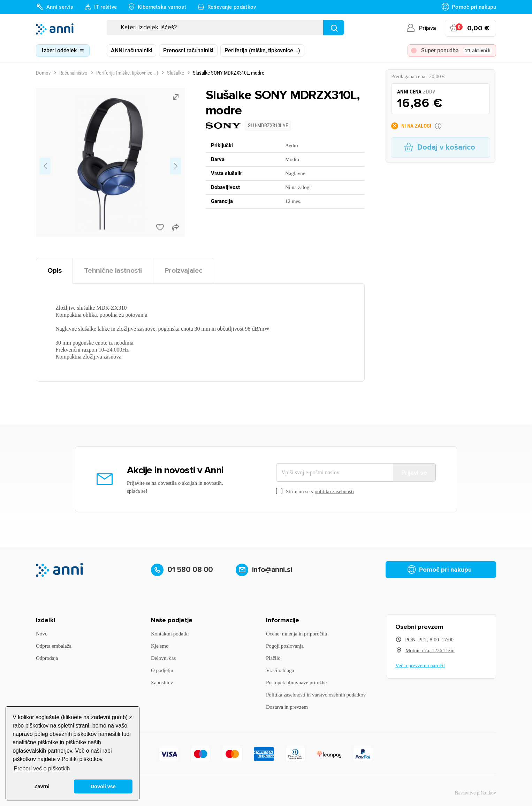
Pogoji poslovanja (285, 646)
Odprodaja (47, 658)
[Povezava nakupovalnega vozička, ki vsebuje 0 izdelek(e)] (470, 28)
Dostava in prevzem (287, 707)
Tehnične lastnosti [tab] (113, 270)
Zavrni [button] (42, 786)
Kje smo (160, 646)
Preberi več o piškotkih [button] (42, 769)
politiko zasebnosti (335, 491)
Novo (42, 634)
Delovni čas (163, 658)
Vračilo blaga (280, 670)
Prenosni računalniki (188, 50)
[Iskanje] (225, 28)
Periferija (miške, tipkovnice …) (262, 50)
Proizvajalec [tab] (184, 270)
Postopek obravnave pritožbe (296, 683)
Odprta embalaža (54, 646)
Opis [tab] (54, 270)
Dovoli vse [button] (103, 786)
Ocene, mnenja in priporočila (297, 634)
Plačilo (273, 658)
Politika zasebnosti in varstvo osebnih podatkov (316, 695)
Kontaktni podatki (170, 634)
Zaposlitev (162, 683)
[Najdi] (334, 28)
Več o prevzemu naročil (420, 665)
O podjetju (162, 670)
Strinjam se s (315, 492)
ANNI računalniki (131, 50)
